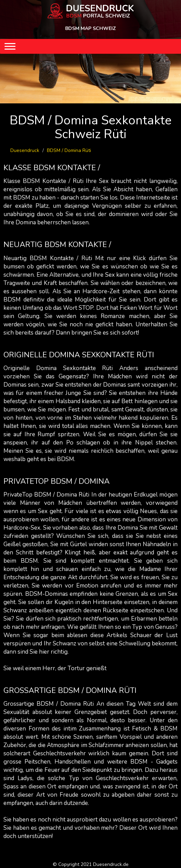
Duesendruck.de (111, 864)
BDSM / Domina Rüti (69, 150)
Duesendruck (25, 150)
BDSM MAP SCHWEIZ (90, 28)
